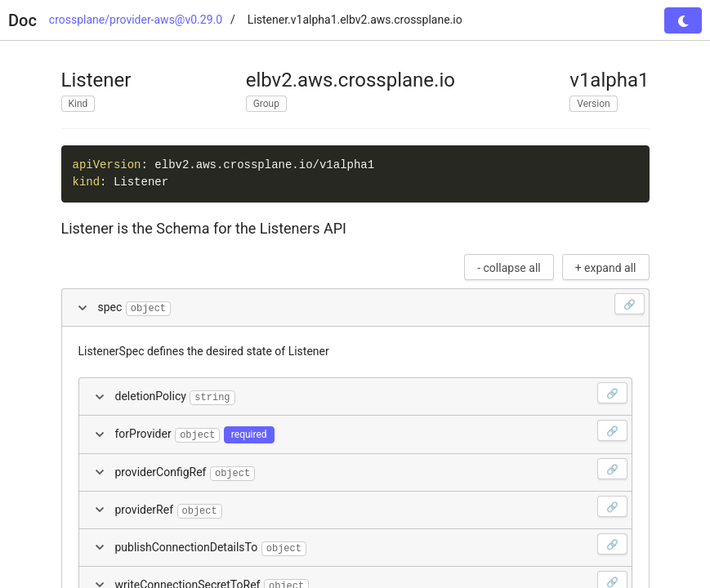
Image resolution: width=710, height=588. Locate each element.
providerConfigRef (371, 470)
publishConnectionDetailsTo (371, 545)
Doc (22, 20)
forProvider (371, 431)
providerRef (371, 507)
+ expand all (606, 268)
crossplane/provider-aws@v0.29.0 (136, 20)
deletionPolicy (371, 394)
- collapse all (509, 268)
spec (371, 305)
